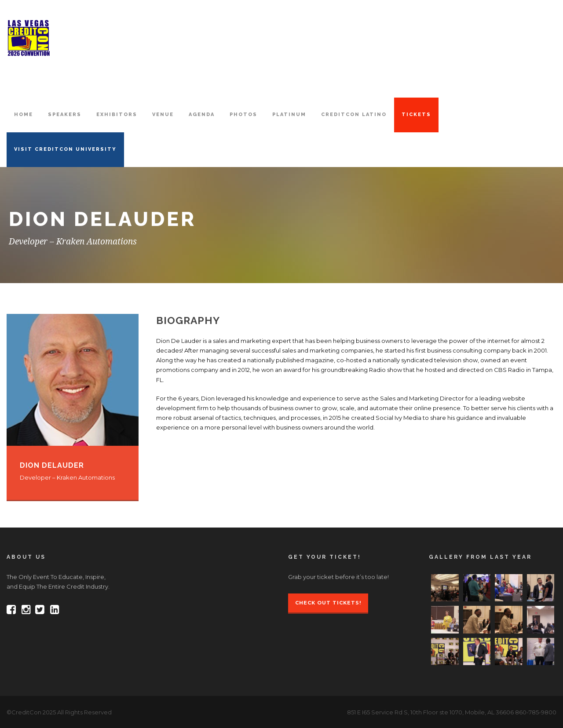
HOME (24, 115)
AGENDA (202, 115)
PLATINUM (289, 115)
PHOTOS (243, 115)
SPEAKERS (65, 115)
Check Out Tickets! (328, 603)
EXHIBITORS (117, 115)
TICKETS (416, 115)
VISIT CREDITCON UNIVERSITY (65, 149)
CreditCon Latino (354, 115)
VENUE (163, 115)
